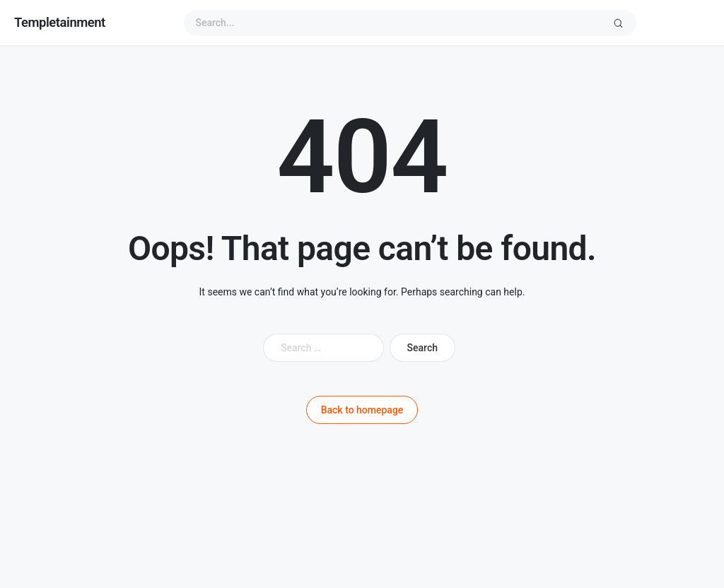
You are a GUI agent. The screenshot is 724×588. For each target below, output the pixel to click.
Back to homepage (362, 410)
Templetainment (60, 22)
